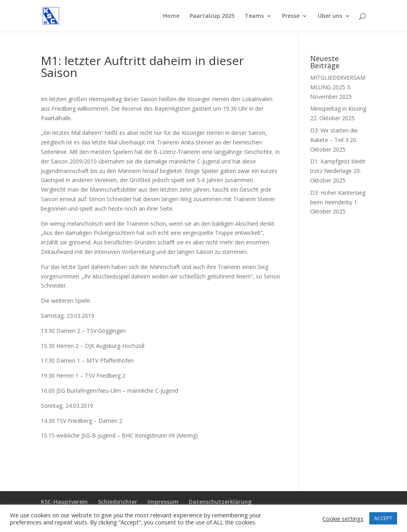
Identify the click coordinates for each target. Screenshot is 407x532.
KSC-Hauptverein (64, 502)
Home (171, 16)
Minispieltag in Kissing (338, 109)
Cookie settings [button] (343, 519)
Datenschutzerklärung (220, 502)
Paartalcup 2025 (212, 16)
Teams (254, 16)
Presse (291, 16)
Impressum (163, 502)
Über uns (330, 16)
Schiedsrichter (118, 502)
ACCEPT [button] (383, 518)
